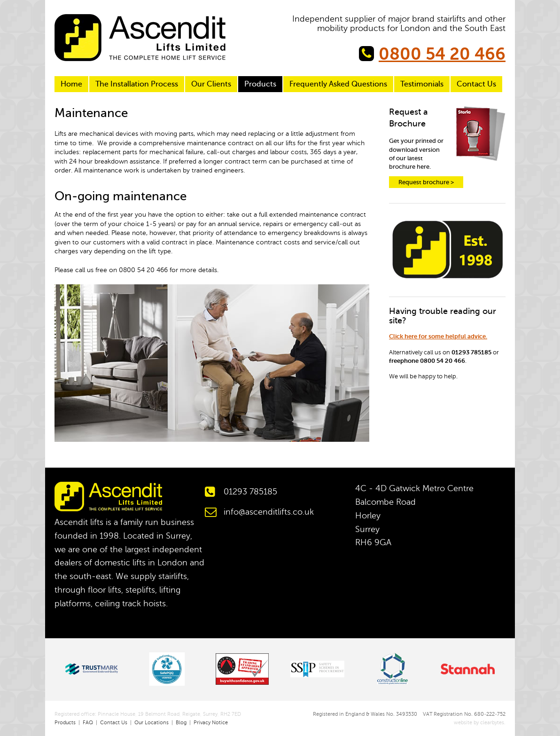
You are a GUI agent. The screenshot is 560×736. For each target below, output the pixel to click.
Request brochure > (426, 182)
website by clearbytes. (476, 723)
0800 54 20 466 (442, 54)
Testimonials (422, 84)
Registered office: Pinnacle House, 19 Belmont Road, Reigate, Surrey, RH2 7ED (148, 714)
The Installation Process (137, 84)
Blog (181, 723)
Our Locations (152, 723)
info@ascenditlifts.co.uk (269, 512)
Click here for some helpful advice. (438, 336)
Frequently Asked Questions (338, 84)
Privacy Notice (211, 723)
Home (71, 84)
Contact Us (476, 84)
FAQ (88, 723)
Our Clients (211, 84)
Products (260, 84)
